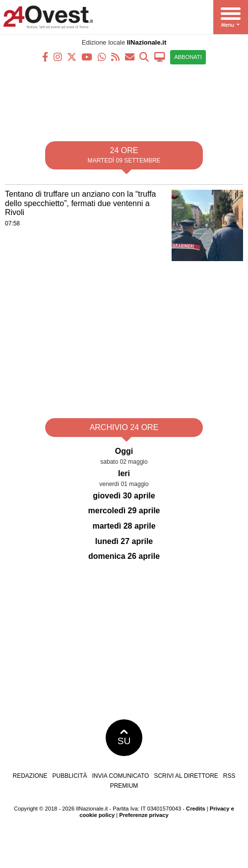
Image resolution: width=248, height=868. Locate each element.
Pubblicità (70, 776)
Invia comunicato (121, 776)
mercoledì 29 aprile (124, 511)
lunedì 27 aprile (124, 541)
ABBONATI (188, 57)
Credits (196, 809)
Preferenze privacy (144, 815)
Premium (124, 786)
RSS (229, 776)
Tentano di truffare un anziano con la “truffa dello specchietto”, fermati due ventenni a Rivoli (81, 203)
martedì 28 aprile (124, 526)
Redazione (30, 776)
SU (124, 738)
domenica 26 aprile (124, 556)
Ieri (124, 473)
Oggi (124, 451)
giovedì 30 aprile (124, 496)
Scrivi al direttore (186, 776)
